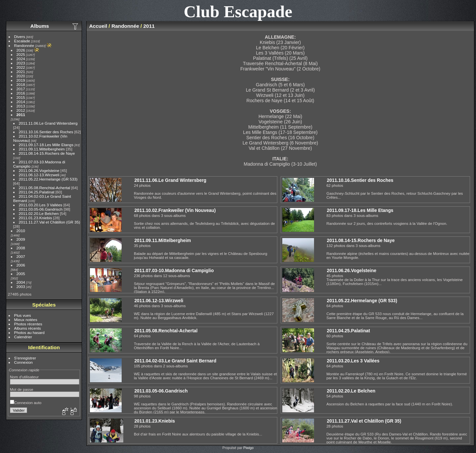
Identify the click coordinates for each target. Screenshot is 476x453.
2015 (21, 97)
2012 (21, 110)
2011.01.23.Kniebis (36, 218)
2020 (21, 76)
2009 (21, 239)
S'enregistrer (25, 358)
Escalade (22, 41)
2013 (21, 106)
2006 (21, 265)
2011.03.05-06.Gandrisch (41, 209)
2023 (21, 63)
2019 (21, 80)
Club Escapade (238, 11)
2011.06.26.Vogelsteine (39, 170)
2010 (21, 231)
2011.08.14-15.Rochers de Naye (47, 153)
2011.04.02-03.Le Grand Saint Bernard (175, 361)
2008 (21, 248)
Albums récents (28, 328)
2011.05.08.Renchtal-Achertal (45, 188)
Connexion (23, 362)
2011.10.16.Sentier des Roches (46, 132)
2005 (21, 274)
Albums (40, 26)
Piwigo (248, 448)
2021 (21, 72)
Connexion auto (26, 403)
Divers (20, 37)
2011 (21, 115)
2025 (21, 54)
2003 (21, 287)
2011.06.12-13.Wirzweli (39, 175)
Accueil (98, 26)
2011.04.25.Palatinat (37, 192)
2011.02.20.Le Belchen (39, 213)
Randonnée (24, 45)
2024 (21, 59)
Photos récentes (28, 324)
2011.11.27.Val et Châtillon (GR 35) (50, 222)
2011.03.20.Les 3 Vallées (41, 205)
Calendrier (23, 337)
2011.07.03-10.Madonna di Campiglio (174, 270)
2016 (21, 93)
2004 (21, 282)
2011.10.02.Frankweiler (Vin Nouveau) (175, 210)
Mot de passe (22, 389)
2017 (21, 89)
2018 (21, 84)
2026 (21, 50)
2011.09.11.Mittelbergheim (42, 149)
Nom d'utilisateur (24, 377)
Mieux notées (26, 320)
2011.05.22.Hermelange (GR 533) (48, 179)
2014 (21, 102)
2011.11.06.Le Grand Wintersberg (48, 123)
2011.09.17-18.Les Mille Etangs (46, 145)
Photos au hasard (29, 332)
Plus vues (23, 315)
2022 (21, 67)
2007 (21, 256)
